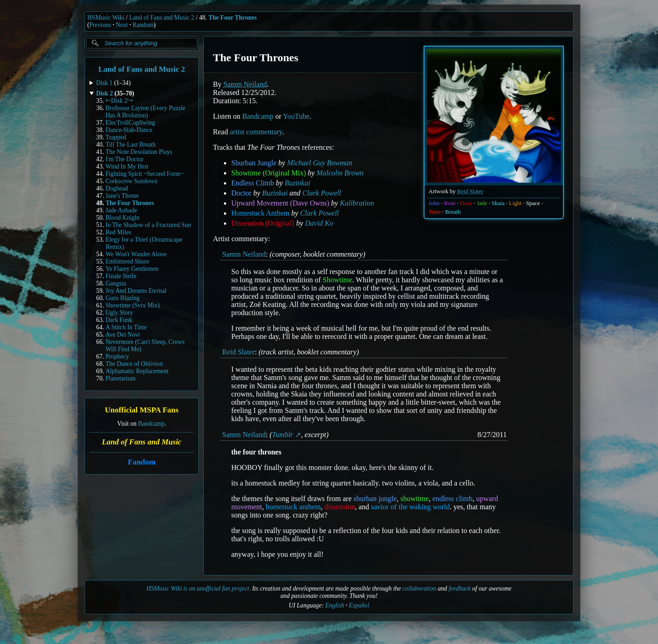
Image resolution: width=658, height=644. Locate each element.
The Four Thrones (233, 18)
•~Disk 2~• (119, 101)
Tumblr (282, 435)
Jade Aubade (121, 210)
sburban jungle (375, 499)
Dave (466, 203)
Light (515, 203)
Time (435, 212)
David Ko (319, 223)
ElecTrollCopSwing (130, 123)
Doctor (241, 193)
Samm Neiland (245, 84)
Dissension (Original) (263, 223)
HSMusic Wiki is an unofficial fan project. (198, 589)
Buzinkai (297, 183)
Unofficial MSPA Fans (141, 410)
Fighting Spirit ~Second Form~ (145, 174)
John (434, 203)
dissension (340, 507)
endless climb (452, 499)
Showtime (337, 280)
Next (122, 25)
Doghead (117, 188)
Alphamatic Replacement (137, 371)
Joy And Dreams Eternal (136, 291)
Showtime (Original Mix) (269, 173)
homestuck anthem (293, 507)
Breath (453, 212)
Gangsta (116, 283)
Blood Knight (122, 218)
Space (533, 203)
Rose (450, 203)
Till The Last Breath (131, 145)
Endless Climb (253, 183)
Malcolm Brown (340, 173)
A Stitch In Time (126, 327)
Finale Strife (121, 276)
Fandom (142, 462)
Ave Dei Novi (123, 335)
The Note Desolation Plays (139, 152)
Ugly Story (119, 313)
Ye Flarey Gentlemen (132, 269)
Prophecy (117, 356)
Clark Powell (322, 193)
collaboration (419, 589)
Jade (482, 203)
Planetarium (121, 378)
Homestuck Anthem (260, 213)
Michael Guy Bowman (320, 163)
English (335, 605)
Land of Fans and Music (142, 442)
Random (143, 25)
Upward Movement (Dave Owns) (280, 203)
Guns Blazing (122, 298)
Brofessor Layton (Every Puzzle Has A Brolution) (146, 112)
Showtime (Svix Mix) (133, 305)
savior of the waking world (410, 507)
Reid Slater (470, 191)
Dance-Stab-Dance (129, 130)
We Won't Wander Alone (136, 254)
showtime (414, 499)
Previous (101, 25)
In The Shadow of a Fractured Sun (148, 225)
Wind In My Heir (127, 166)
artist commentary (256, 132)
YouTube (296, 116)
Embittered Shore (127, 261)
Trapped (116, 137)
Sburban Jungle (254, 163)
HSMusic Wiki (106, 18)
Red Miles (118, 232)
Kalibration (357, 203)
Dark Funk (119, 320)
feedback (460, 589)
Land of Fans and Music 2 (162, 18)
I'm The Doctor (125, 159)
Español (359, 605)
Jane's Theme (122, 196)
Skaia (498, 203)
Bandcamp (151, 424)
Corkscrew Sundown (132, 181)
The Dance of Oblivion (134, 364)
